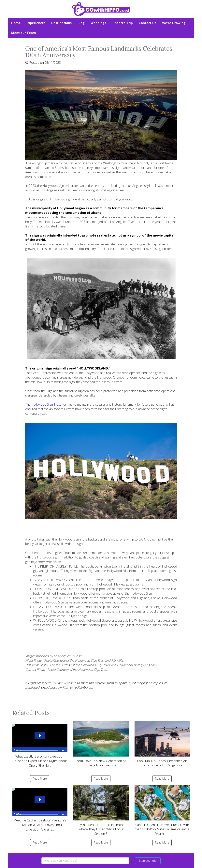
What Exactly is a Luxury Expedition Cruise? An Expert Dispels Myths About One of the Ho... (40, 744)
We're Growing (174, 23)
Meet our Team (24, 33)
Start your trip (148, 861)
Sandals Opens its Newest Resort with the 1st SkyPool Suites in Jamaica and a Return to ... (162, 810)
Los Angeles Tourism (60, 553)
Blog (81, 23)
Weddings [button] (100, 23)
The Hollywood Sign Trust (43, 404)
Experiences (36, 23)
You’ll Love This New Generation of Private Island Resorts (101, 744)
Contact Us (147, 23)
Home (16, 23)
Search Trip (124, 23)
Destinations (61, 23)
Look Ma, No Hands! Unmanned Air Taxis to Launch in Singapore (162, 744)
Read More (40, 779)
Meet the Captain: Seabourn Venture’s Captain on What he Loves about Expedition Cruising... (40, 808)
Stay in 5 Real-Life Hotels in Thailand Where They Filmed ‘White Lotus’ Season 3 (101, 810)
